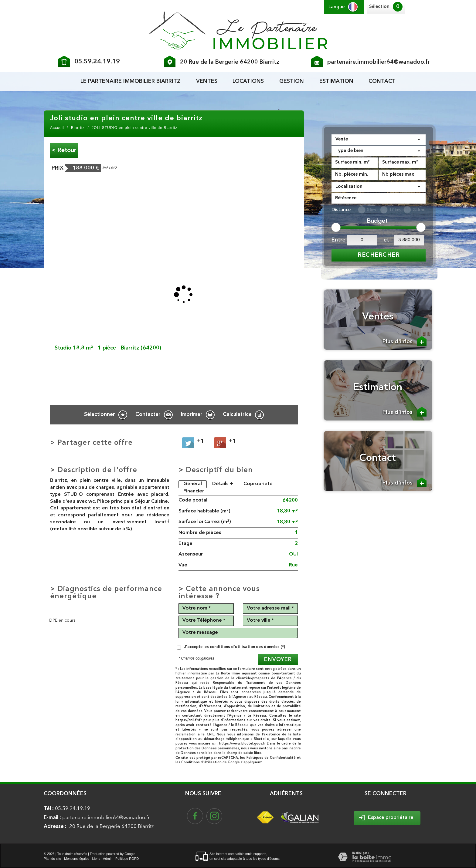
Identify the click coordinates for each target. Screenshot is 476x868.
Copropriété (258, 484)
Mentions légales (77, 859)
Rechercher (379, 255)
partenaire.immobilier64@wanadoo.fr (379, 62)
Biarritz (78, 128)
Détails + (223, 484)
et (386, 240)
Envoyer (278, 660)
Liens (96, 859)
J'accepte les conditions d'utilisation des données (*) (235, 647)
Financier (194, 491)
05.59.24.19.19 (97, 62)
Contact (382, 81)
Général (193, 484)
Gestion (292, 81)
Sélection (379, 7)
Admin (108, 859)
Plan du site (52, 859)
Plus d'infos (405, 341)
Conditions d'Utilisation (201, 763)
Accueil (57, 128)
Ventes (207, 81)
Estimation (336, 81)
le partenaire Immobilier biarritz (131, 81)
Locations (248, 81)
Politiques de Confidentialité (271, 758)
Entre (338, 240)
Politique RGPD (127, 859)
